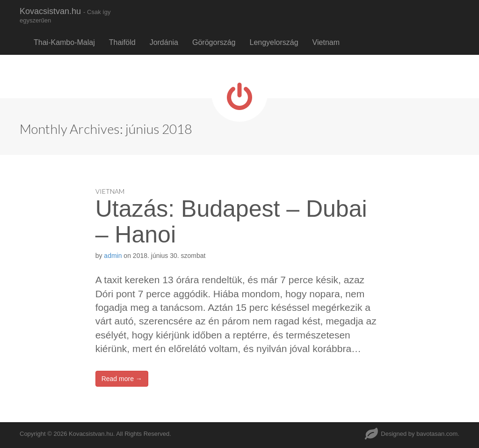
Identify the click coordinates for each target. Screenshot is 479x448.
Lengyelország (274, 42)
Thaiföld (122, 42)
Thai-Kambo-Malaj (64, 42)
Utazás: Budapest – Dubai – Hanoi (231, 222)
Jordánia (164, 42)
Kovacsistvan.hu (65, 15)
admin (113, 256)
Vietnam (326, 42)
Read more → (122, 379)
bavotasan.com (437, 434)
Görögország (214, 42)
